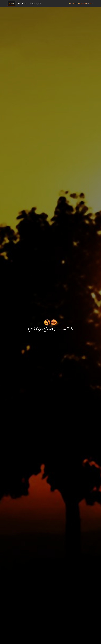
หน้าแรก (11, 3)
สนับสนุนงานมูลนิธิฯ (35, 3)
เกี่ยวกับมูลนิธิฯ (21, 3)
